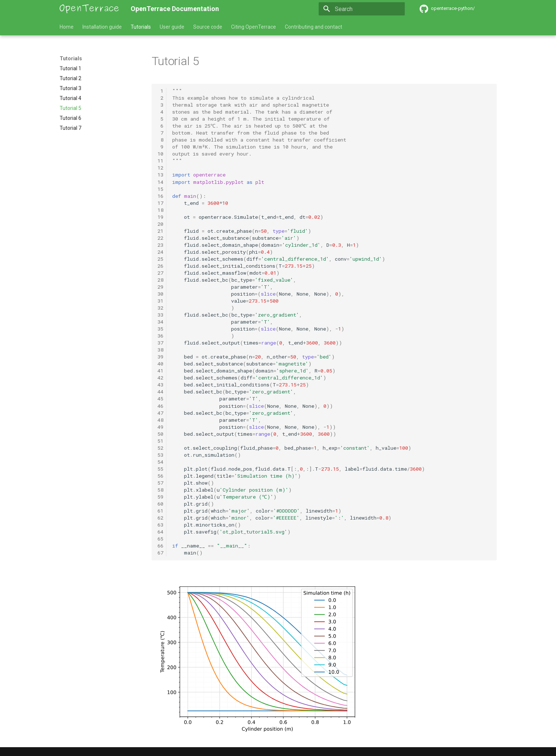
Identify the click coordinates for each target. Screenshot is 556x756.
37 (160, 343)
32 (160, 308)
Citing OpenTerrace (254, 27)
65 (160, 539)
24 (160, 252)
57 (160, 483)
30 (160, 294)
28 (160, 280)
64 (160, 532)
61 (160, 511)
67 (160, 553)
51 (160, 441)
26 (160, 266)
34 (160, 322)
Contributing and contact (314, 27)
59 (160, 497)
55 (160, 469)
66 (160, 546)
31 (160, 301)
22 (160, 238)
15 (160, 189)
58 (160, 490)
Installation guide (102, 27)
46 (160, 406)
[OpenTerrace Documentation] (89, 9)
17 (160, 203)
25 (160, 259)
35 (160, 329)
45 (160, 399)
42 (160, 378)
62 (160, 518)
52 (160, 448)
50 (160, 434)
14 (160, 182)
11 (160, 161)
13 (160, 175)
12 (160, 168)
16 (160, 196)
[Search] (362, 9)
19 (160, 217)
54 (160, 462)
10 (160, 154)
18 (160, 210)
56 (160, 476)
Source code (208, 27)
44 (160, 392)
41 (160, 371)
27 (160, 273)
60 (160, 504)
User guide (172, 27)
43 (160, 385)
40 (160, 364)
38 (160, 350)
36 (160, 336)
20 (160, 224)
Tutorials (141, 27)
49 (160, 427)
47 (160, 413)
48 (160, 420)
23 (160, 245)
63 (160, 525)
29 (160, 287)
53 (160, 455)
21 (160, 231)
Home (67, 27)
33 (160, 315)
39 (160, 357)
